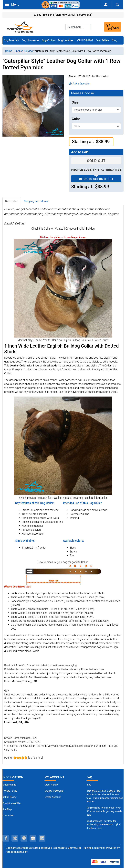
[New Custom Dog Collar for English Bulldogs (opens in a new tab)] (63, 446)
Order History (51, 785)
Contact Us (8, 816)
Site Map (7, 809)
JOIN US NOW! (84, 40)
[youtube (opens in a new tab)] (33, 838)
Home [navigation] (9, 51)
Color (76, 119)
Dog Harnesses (30, 40)
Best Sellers (102, 40)
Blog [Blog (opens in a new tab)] (115, 40)
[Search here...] (78, 27)
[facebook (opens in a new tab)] (6, 838)
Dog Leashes (66, 40)
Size (75, 102)
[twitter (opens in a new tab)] (15, 838)
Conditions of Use (12, 803)
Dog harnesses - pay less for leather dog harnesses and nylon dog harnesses (103, 825)
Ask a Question (80, 84)
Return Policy (9, 797)
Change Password (54, 791)
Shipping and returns (36, 201)
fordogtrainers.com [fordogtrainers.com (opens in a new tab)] (17, 852)
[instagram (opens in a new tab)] (42, 838)
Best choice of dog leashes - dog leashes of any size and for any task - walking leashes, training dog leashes (105, 796)
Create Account (53, 797)
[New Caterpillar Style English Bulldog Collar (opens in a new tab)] (63, 288)
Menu (12, 4)
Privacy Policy (10, 791)
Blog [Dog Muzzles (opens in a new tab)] (89, 785)
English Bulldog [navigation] (24, 51)
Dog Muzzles (11, 40)
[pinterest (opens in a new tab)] (24, 838)
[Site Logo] (20, 27)
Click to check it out (96, 179)
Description (12, 201)
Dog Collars (49, 40)
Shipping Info (9, 785)
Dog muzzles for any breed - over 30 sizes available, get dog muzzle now (104, 811)
